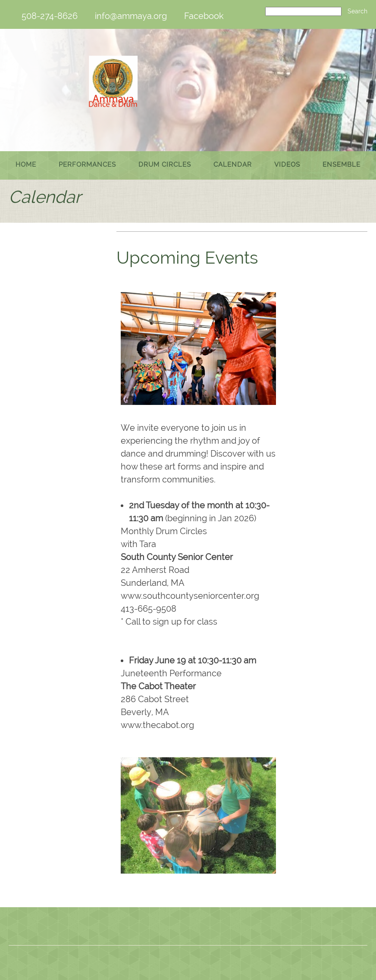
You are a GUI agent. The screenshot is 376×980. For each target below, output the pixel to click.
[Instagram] (219, 928)
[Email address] (127, 16)
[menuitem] (26, 165)
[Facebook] (200, 16)
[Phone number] (45, 16)
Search (357, 11)
